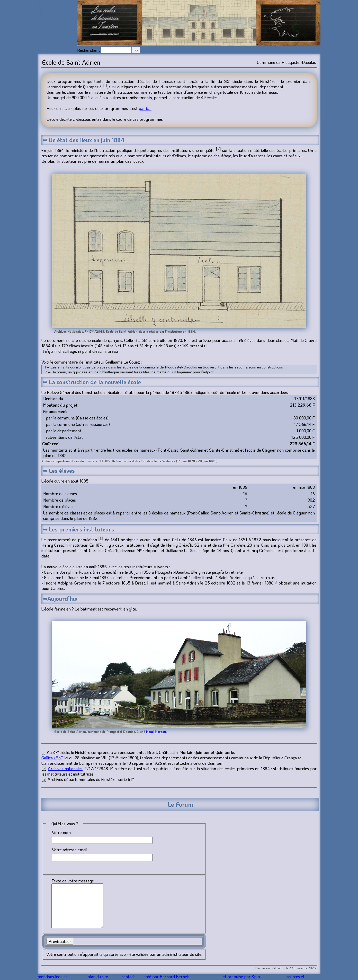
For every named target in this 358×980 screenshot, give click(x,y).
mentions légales (55, 977)
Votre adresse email (70, 850)
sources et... (297, 977)
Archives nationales (65, 768)
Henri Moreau (156, 732)
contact (132, 977)
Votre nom (61, 832)
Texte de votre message (73, 881)
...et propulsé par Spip (243, 977)
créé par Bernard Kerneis (173, 977)
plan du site (99, 977)
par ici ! (145, 108)
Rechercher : (88, 50)
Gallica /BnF (52, 758)
